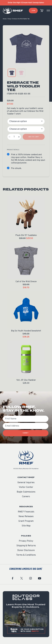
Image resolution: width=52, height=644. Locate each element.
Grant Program (26, 521)
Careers (26, 497)
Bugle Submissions (26, 492)
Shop (9, 19)
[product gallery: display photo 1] (12, 73)
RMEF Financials (26, 512)
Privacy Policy (26, 541)
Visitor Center (26, 487)
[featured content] (26, 614)
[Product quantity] (14, 137)
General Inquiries (26, 483)
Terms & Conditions (26, 555)
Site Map (26, 526)
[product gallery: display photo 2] (21, 73)
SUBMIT (26, 433)
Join (33, 11)
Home (5, 19)
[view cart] (42, 11)
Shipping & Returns (26, 546)
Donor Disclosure (26, 550)
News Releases (26, 517)
